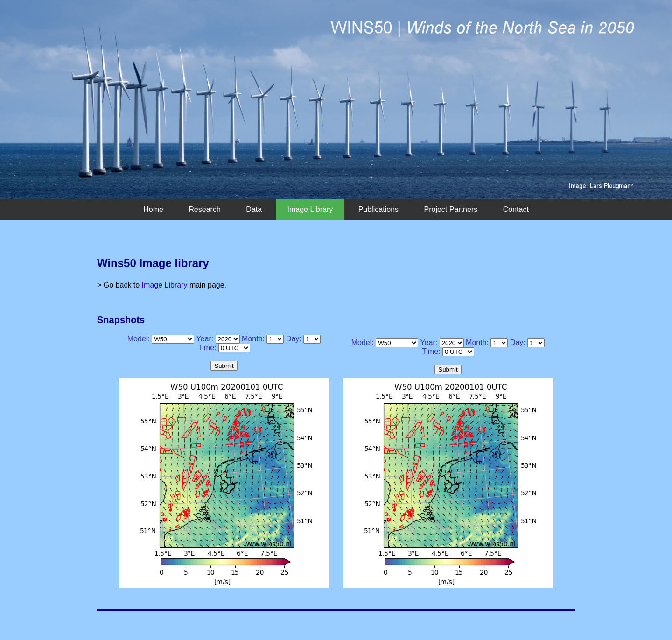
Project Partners (451, 209)
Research (204, 209)
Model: (139, 339)
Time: (207, 348)
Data (254, 209)
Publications (378, 209)
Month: (253, 339)
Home (153, 209)
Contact (516, 209)
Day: (294, 339)
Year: (205, 339)
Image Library (310, 209)
